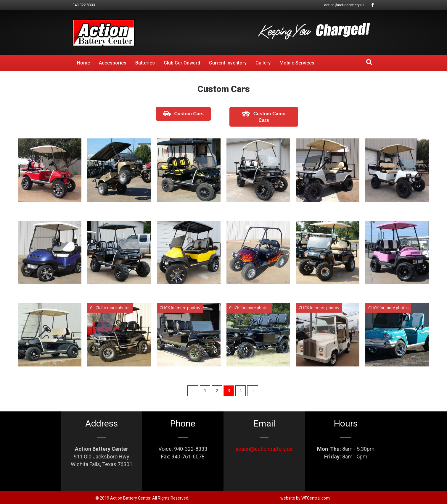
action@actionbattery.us (344, 5)
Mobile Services (297, 63)
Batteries (145, 63)
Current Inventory (228, 63)
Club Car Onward (182, 63)
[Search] (369, 62)
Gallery (263, 63)
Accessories (113, 63)
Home (83, 63)
